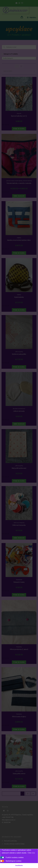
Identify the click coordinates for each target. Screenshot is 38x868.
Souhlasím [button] (19, 865)
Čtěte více (31, 853)
